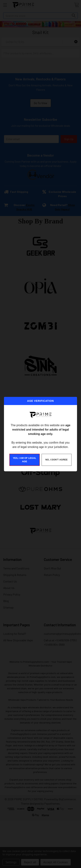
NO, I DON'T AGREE (56, 460)
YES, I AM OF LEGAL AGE (25, 460)
